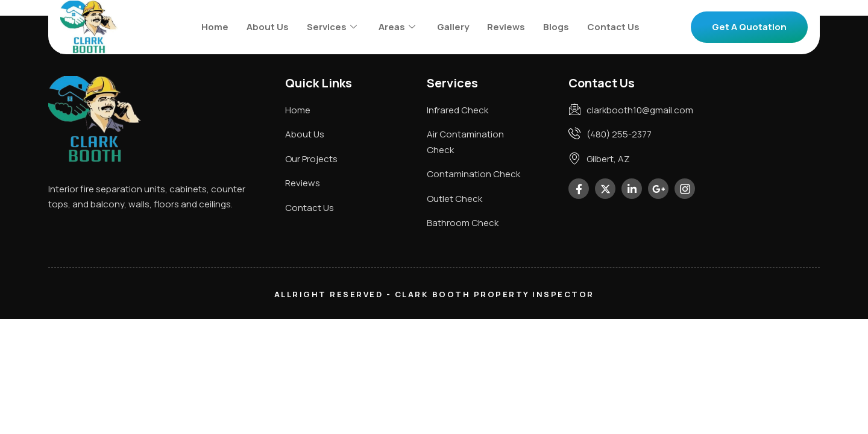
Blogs (556, 27)
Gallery (453, 27)
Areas (397, 27)
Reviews (506, 27)
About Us (268, 27)
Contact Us (613, 27)
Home (215, 27)
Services (332, 27)
